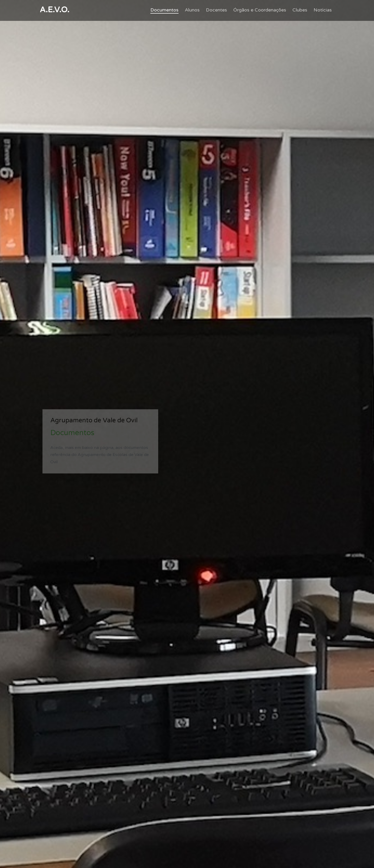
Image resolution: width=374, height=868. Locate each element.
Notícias (323, 10)
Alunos (192, 10)
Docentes (216, 10)
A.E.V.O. (55, 10)
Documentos (164, 10)
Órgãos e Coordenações (260, 10)
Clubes (300, 10)
